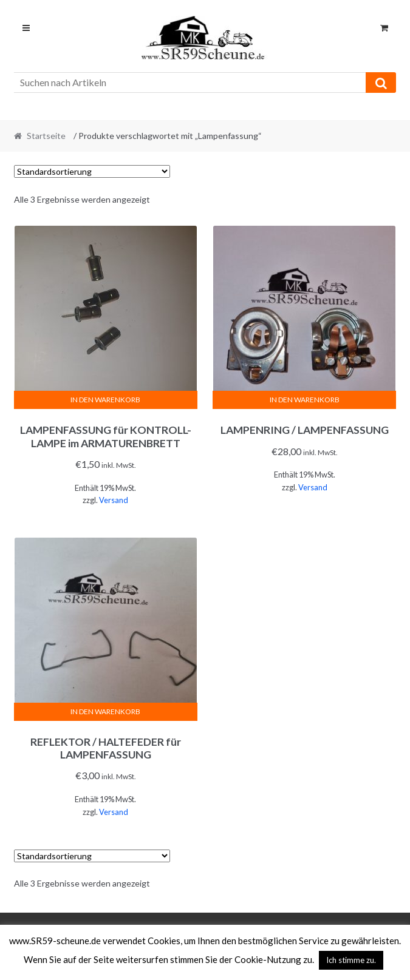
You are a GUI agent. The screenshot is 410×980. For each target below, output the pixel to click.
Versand (114, 500)
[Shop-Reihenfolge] (92, 171)
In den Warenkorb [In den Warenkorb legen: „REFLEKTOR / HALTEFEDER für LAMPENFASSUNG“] (105, 711)
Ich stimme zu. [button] (351, 960)
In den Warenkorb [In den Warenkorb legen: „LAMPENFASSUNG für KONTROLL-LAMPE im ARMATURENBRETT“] (105, 400)
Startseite (46, 136)
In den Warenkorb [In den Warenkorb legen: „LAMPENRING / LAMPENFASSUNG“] (305, 400)
